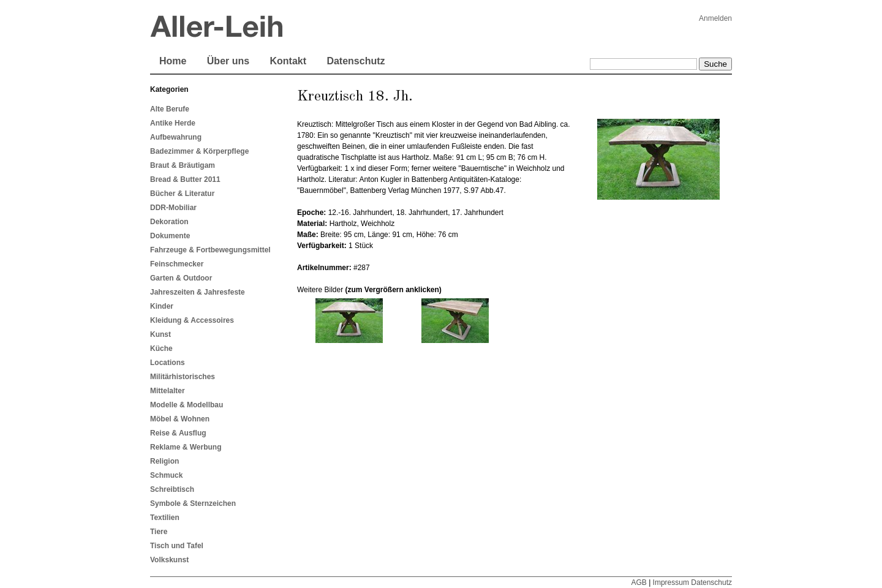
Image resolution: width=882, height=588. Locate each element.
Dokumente (170, 236)
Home (173, 61)
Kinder (162, 306)
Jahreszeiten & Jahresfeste (198, 292)
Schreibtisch (172, 489)
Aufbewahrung (176, 137)
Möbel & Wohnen (180, 419)
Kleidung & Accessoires (192, 320)
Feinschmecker (177, 264)
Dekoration (169, 222)
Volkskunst (169, 560)
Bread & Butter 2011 (185, 179)
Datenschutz (356, 61)
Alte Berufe (170, 109)
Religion (164, 461)
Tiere (159, 532)
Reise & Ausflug (178, 433)
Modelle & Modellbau (187, 405)
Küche (161, 349)
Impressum (671, 582)
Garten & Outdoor (181, 278)
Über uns (228, 61)
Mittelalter (168, 391)
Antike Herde (173, 123)
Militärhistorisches (183, 377)
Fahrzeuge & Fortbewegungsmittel (210, 250)
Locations (168, 363)
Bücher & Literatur (182, 194)
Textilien (165, 518)
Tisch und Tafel (177, 546)
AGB (639, 582)
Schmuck (166, 475)
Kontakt (288, 61)
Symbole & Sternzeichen (193, 503)
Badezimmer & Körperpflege (199, 151)
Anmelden (715, 18)
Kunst (160, 334)
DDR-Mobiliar (173, 208)
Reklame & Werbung (186, 447)
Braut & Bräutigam (183, 165)
